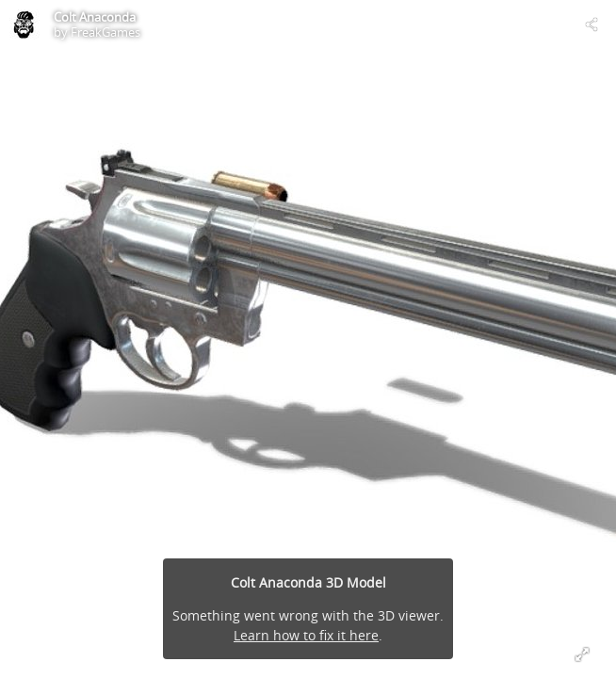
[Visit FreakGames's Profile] (24, 24)
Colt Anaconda (95, 17)
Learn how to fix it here (306, 635)
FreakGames (105, 32)
